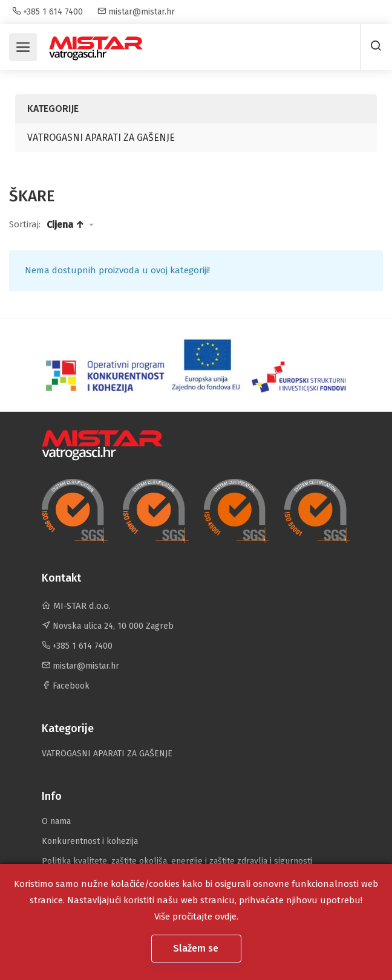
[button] (70, 225)
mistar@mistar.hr (136, 12)
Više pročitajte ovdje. (196, 917)
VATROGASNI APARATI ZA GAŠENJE (101, 138)
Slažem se (197, 948)
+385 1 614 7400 (47, 12)
